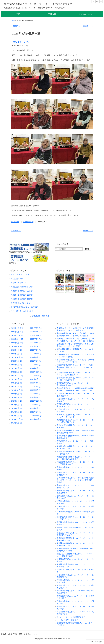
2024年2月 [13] (17, 332)
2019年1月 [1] (16, 416)
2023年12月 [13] (17, 335)
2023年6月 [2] (16, 346)
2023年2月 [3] (16, 354)
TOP (13, 20)
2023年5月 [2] (36, 346)
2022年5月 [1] (16, 365)
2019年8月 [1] (36, 405)
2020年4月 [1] (36, 394)
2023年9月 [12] (36, 339)
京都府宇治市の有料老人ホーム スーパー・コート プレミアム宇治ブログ (75, 374)
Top (18, 14)
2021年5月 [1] (16, 383)
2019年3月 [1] (16, 412)
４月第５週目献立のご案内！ (22, 291)
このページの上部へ (96, 642)
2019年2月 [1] (36, 412)
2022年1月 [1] (16, 372)
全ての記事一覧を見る (40, 316)
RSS (20, 634)
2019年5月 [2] (36, 408)
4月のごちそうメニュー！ (21, 275)
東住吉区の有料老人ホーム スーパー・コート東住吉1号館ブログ (38, 4)
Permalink (15, 222)
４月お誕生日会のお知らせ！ (22, 287)
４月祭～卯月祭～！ (19, 283)
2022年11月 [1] (36, 354)
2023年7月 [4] (36, 343)
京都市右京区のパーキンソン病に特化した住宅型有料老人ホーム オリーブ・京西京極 (75, 335)
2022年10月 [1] (17, 357)
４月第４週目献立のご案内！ (22, 295)
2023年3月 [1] (36, 350)
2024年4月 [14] (17, 328)
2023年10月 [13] (17, 339)
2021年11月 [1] (17, 376)
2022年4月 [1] (36, 365)
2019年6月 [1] (16, 408)
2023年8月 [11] (17, 343)
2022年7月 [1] (16, 361)
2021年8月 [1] (36, 379)
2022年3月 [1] (16, 368)
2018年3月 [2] (16, 423)
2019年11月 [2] (36, 401)
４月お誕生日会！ (18, 279)
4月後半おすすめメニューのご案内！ (25, 307)
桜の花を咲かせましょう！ (21, 303)
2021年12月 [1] (36, 372)
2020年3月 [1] (16, 397)
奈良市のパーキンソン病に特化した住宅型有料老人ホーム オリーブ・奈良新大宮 (75, 329)
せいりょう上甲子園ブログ (67, 620)
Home (4, 634)
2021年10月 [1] (36, 376)
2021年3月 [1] (16, 386)
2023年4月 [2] (16, 350)
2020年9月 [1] (36, 390)
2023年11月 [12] (37, 335)
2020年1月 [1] (16, 401)
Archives (52, 14)
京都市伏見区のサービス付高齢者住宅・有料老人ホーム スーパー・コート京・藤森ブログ (75, 389)
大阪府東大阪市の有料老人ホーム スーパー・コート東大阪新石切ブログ (75, 458)
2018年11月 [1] (17, 419)
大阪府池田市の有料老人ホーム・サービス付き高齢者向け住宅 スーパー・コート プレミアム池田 (75, 367)
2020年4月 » (88, 26)
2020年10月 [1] (17, 390)
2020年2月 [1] (36, 397)
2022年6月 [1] (36, 361)
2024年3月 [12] (36, 328)
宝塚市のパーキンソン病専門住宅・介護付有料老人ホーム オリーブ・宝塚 (75, 345)
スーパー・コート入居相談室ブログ (71, 617)
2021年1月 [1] (36, 386)
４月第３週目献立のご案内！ (22, 299)
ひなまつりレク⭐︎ (21, 42)
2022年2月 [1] (36, 368)
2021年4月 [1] (36, 383)
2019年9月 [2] (16, 405)
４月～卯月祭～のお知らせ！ (22, 311)
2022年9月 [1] (36, 357)
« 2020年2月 (16, 26)
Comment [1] (29, 222)
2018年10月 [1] (36, 419)
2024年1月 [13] (36, 332)
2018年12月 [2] (36, 416)
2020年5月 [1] (16, 394)
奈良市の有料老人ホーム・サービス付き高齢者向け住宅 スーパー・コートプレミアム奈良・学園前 (75, 480)
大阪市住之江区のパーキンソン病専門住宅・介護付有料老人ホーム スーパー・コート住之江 (75, 340)
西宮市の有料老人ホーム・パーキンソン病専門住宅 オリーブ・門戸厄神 (75, 361)
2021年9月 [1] (16, 379)
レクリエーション (86, 14)
